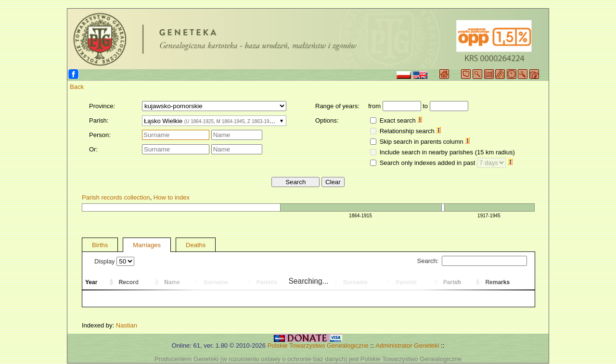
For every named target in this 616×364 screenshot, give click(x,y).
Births (100, 245)
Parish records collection (116, 197)
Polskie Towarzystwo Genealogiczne (318, 345)
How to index (172, 197)
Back (77, 87)
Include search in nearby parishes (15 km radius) (447, 152)
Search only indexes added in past (446, 163)
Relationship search (411, 131)
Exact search (401, 120)
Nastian (127, 325)
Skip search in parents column (425, 142)
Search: (472, 261)
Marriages (147, 245)
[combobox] (214, 121)
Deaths (196, 245)
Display (114, 261)
